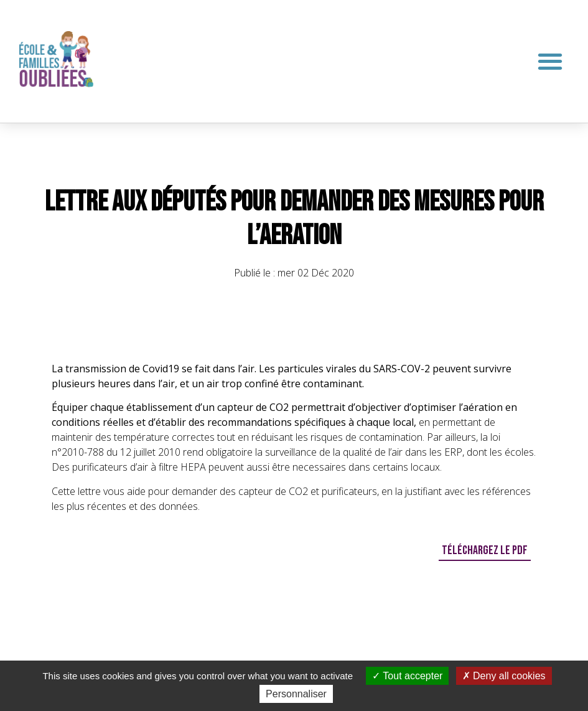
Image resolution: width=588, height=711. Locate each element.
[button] (550, 61)
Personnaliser (296, 694)
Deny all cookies (504, 676)
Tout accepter (407, 676)
